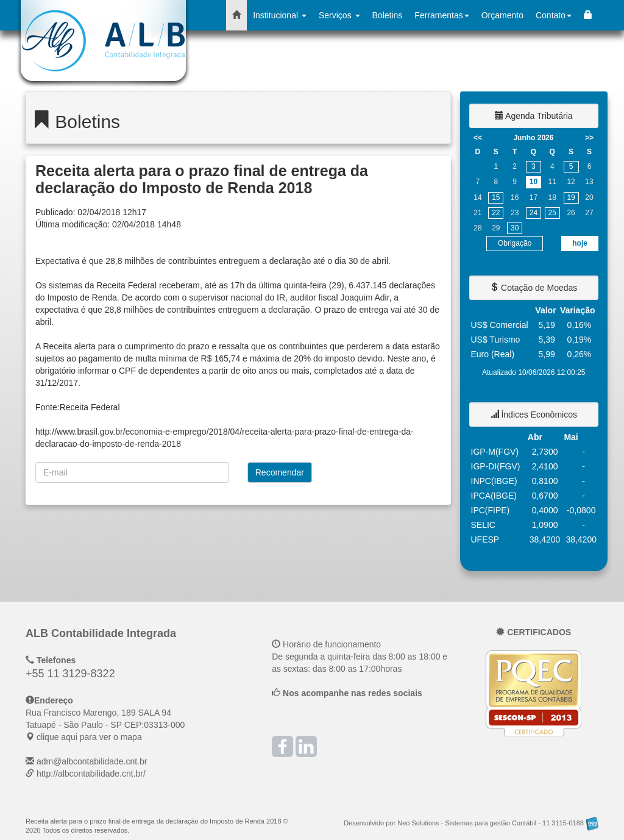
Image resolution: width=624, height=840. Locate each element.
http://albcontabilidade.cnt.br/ (91, 774)
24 (534, 213)
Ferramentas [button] (441, 15)
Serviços (339, 15)
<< (478, 138)
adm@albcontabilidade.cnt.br (92, 761)
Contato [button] (554, 15)
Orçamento (502, 15)
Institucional (280, 15)
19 (571, 198)
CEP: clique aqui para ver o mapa (105, 725)
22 (496, 213)
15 (496, 198)
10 (534, 182)
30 (515, 228)
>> (589, 138)
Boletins (388, 15)
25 (552, 213)
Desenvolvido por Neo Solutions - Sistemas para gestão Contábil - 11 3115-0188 (471, 823)
